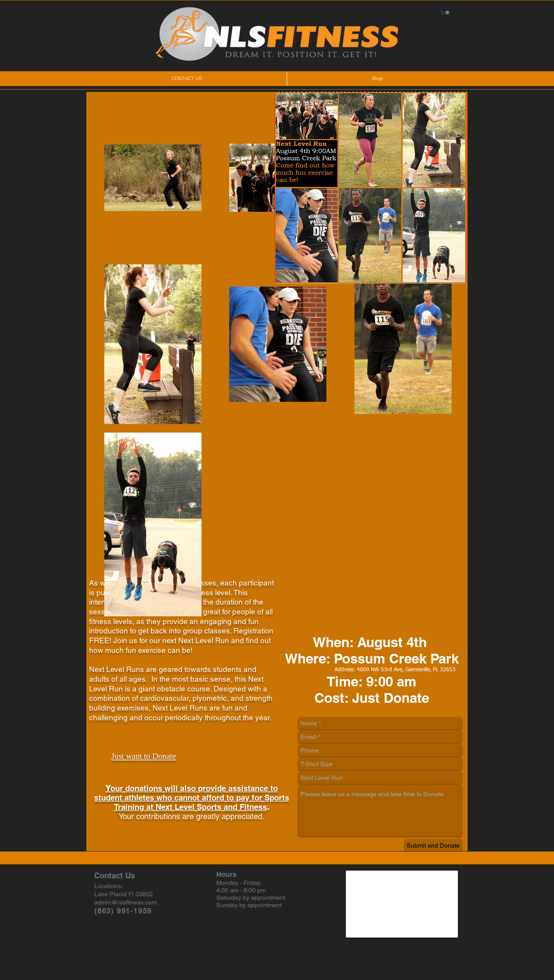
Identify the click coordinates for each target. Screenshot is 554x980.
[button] (445, 12)
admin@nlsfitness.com (125, 902)
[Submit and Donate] (433, 845)
